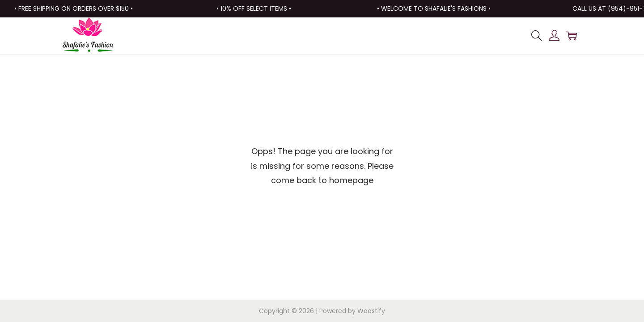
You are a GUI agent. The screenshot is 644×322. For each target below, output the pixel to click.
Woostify (371, 311)
